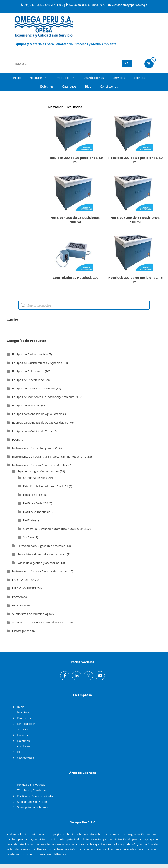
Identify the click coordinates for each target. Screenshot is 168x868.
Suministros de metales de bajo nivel (42, 554)
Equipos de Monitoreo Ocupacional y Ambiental (44, 397)
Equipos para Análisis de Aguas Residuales (40, 422)
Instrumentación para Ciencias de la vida (39, 571)
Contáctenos (109, 86)
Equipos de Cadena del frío (30, 354)
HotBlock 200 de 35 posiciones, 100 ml (135, 220)
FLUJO (16, 439)
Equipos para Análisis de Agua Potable (37, 414)
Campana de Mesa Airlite (40, 478)
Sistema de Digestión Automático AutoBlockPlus (55, 529)
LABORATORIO (22, 580)
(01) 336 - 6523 (34, 5)
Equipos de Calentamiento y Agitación (37, 363)
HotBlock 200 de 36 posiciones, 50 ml (76, 160)
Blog (88, 86)
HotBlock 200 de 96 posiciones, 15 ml (135, 280)
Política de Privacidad (31, 785)
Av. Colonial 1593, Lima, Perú (87, 5)
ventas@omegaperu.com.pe (129, 5)
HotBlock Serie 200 (36, 503)
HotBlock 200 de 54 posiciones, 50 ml (135, 160)
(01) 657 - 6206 (54, 5)
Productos (65, 78)
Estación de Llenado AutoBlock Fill (46, 486)
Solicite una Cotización (32, 802)
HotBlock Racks (33, 495)
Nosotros (38, 78)
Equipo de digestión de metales (38, 471)
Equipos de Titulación (26, 405)
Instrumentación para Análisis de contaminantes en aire (49, 456)
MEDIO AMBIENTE (24, 588)
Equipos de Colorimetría (28, 371)
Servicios (119, 78)
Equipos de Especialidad (28, 380)
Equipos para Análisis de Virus (32, 431)
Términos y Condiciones (33, 790)
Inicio (17, 78)
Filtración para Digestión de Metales (41, 546)
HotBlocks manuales (37, 512)
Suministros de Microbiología (31, 614)
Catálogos (69, 86)
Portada (17, 597)
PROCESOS (19, 605)
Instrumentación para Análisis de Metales (40, 465)
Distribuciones (94, 78)
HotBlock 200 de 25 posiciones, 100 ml (75, 220)
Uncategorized (22, 631)
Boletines (47, 86)
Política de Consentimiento (35, 796)
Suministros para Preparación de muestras (41, 622)
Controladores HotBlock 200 (76, 277)
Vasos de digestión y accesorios (38, 563)
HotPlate (29, 520)
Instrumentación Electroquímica (33, 448)
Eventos (139, 78)
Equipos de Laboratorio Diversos (34, 388)
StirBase (29, 537)
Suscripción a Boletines (33, 807)
